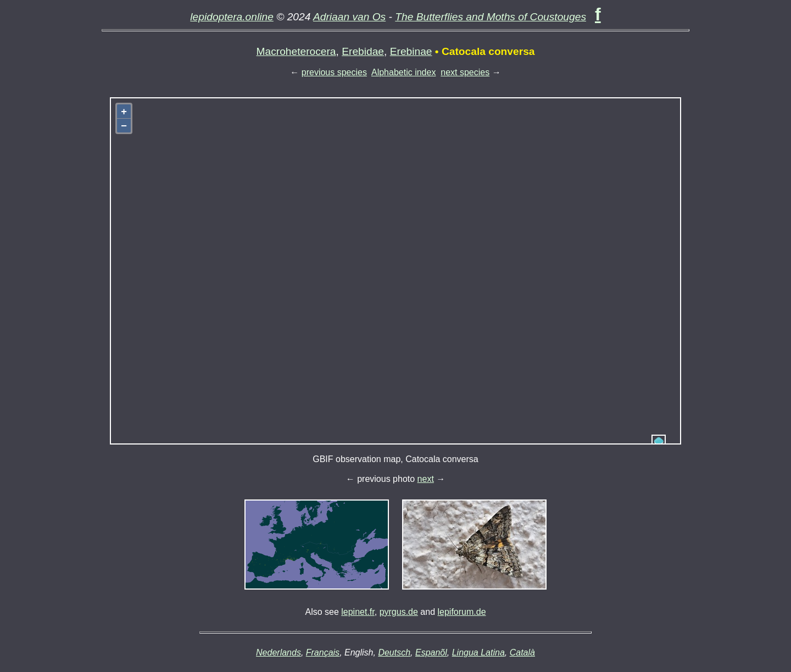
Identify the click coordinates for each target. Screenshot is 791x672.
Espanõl (431, 652)
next (426, 479)
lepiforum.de (462, 612)
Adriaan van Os (349, 17)
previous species (334, 72)
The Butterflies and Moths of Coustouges (491, 17)
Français (323, 652)
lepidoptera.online (232, 17)
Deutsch (394, 652)
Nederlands (278, 652)
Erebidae (363, 51)
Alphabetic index (403, 72)
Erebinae (411, 51)
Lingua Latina (478, 652)
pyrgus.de (399, 612)
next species (465, 72)
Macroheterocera (296, 51)
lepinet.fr (358, 612)
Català (522, 652)
